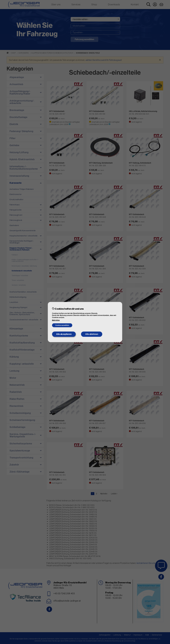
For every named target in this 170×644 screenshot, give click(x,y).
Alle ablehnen (92, 334)
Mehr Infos (56, 320)
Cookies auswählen (62, 325)
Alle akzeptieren (64, 334)
